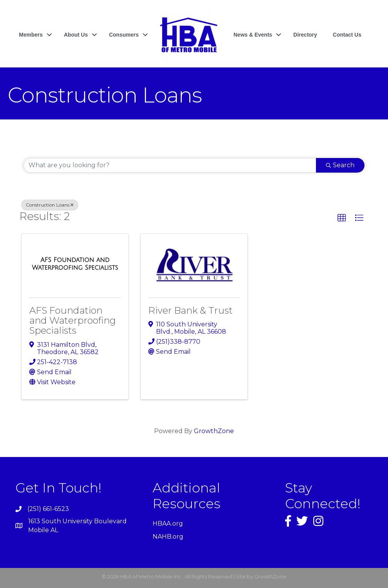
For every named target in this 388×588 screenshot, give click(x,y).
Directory (305, 35)
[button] (342, 218)
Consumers (124, 35)
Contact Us (347, 35)
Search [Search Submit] (340, 165)
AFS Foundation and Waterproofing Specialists (73, 321)
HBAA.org (168, 523)
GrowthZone (214, 431)
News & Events (253, 35)
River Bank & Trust (191, 310)
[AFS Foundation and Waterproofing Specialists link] (75, 264)
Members (31, 35)
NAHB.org (168, 537)
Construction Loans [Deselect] (50, 205)
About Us (76, 35)
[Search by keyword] (170, 165)
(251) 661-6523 (48, 509)
